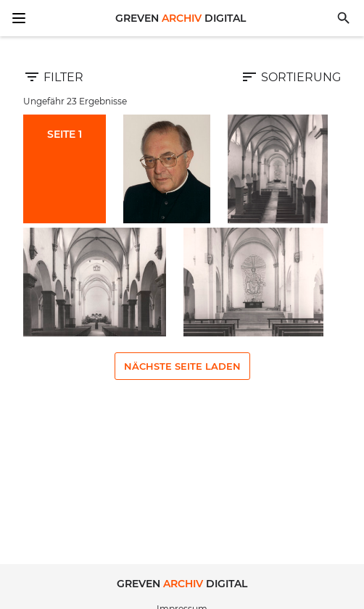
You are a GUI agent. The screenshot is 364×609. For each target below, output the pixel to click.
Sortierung (291, 77)
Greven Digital (181, 18)
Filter (53, 77)
